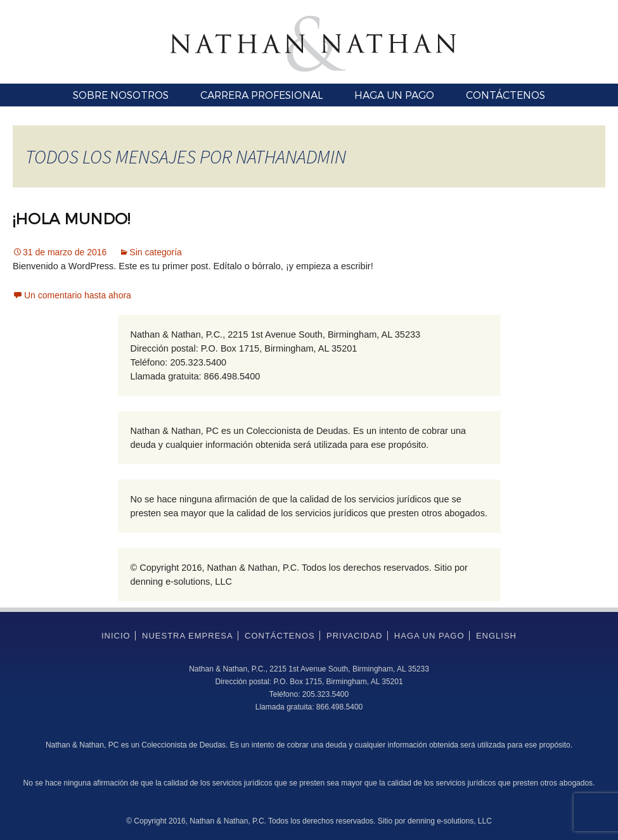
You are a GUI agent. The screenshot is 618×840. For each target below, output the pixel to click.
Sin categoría (156, 252)
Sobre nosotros (121, 95)
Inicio (116, 636)
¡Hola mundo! (71, 218)
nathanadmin (291, 156)
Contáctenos (505, 95)
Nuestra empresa (188, 636)
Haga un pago (394, 95)
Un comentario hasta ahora (78, 295)
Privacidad (355, 636)
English (496, 636)
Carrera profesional (261, 95)
